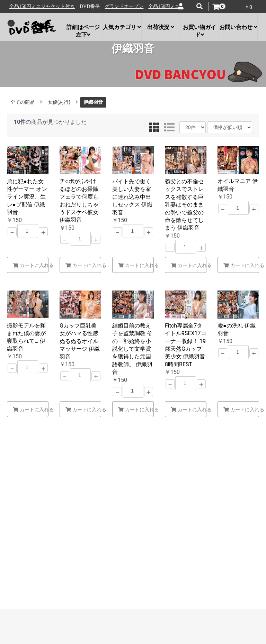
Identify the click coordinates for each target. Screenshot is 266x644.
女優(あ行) (59, 102)
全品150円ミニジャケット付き (89, 6)
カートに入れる (31, 265)
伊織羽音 (93, 102)
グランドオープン (32, 6)
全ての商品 (23, 102)
